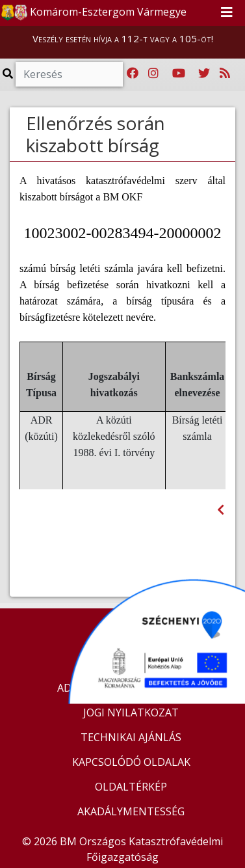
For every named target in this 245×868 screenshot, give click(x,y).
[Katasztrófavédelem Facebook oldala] (133, 74)
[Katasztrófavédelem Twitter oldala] (204, 74)
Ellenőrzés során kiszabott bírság (96, 134)
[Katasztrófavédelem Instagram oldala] (153, 74)
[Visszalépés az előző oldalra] (221, 510)
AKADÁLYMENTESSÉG (131, 811)
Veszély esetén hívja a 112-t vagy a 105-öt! (123, 38)
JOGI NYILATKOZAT (131, 712)
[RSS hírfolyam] (225, 74)
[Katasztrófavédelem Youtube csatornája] (179, 74)
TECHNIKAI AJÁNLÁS (131, 737)
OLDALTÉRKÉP (131, 787)
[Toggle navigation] (227, 13)
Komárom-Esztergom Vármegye (94, 13)
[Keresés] (69, 74)
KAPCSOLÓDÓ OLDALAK (131, 762)
